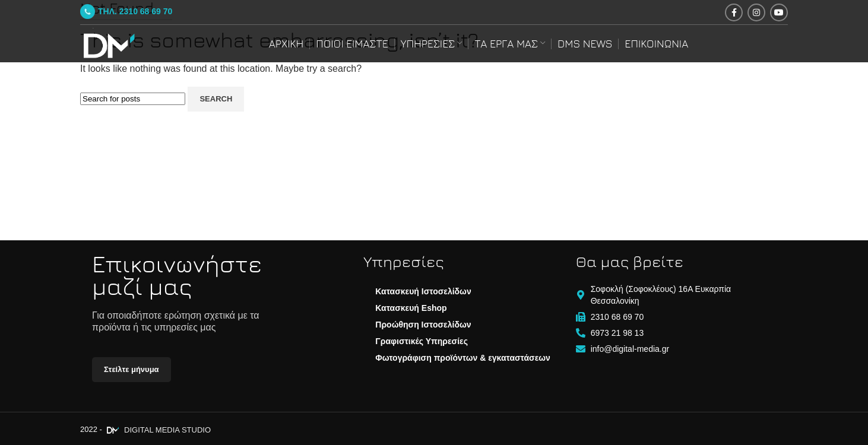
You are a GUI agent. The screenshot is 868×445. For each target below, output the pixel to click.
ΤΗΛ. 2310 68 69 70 (126, 12)
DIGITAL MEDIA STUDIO (157, 430)
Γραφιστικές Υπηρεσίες (422, 341)
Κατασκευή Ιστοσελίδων (423, 291)
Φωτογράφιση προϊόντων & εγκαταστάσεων (463, 358)
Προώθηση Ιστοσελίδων (423, 325)
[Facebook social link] (734, 12)
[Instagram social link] (756, 12)
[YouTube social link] (779, 12)
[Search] (133, 99)
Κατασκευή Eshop (411, 308)
